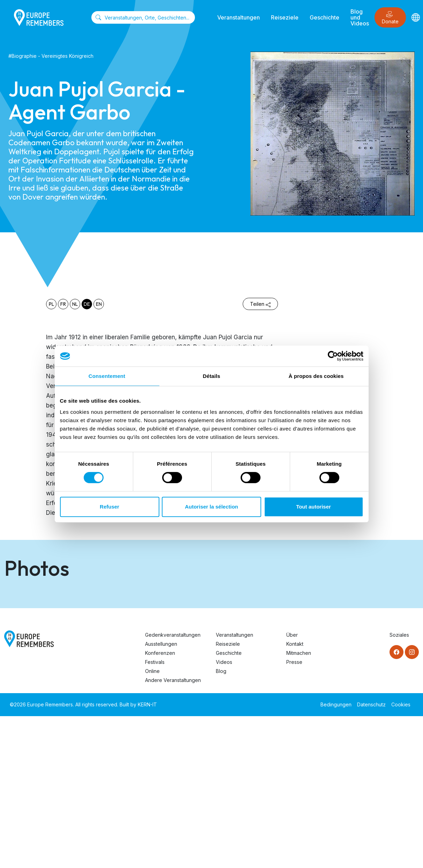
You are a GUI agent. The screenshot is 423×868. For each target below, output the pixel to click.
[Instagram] (412, 804)
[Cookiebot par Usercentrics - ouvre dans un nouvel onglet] (333, 356)
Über (292, 787)
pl (51, 304)
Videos (224, 814)
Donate (390, 18)
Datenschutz (371, 856)
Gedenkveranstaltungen (173, 787)
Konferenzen (160, 805)
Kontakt (295, 796)
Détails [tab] (212, 376)
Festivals (155, 814)
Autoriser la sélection (211, 507)
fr (63, 304)
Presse (294, 814)
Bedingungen (336, 856)
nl (75, 304)
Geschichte (324, 17)
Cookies (401, 856)
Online (152, 823)
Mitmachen (299, 805)
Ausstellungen (161, 796)
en (99, 304)
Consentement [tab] (107, 376)
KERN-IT (147, 856)
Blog (221, 823)
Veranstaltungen (239, 17)
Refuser (109, 507)
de (87, 304)
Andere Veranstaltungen (173, 832)
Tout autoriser (314, 507)
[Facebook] (396, 804)
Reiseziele (285, 17)
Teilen (260, 304)
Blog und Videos (360, 17)
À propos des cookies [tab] (316, 376)
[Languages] (416, 17)
